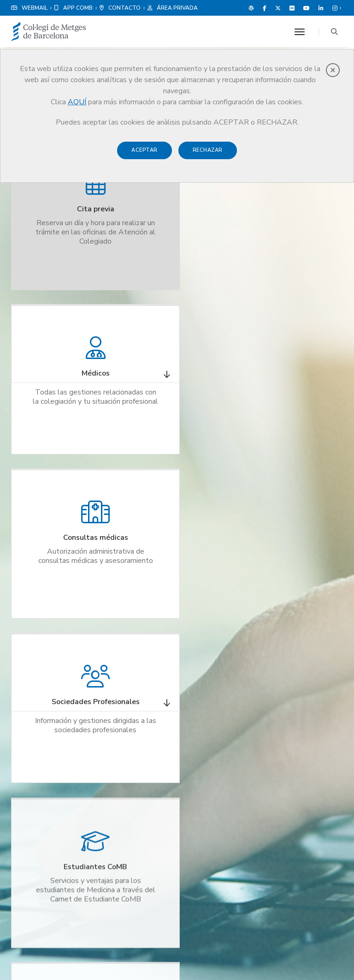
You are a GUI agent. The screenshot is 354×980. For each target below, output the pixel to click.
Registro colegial (134, 705)
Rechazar (208, 150)
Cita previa (125, 693)
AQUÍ (77, 102)
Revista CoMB (216, 711)
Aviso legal (268, 952)
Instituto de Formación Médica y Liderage (138, 749)
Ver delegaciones (311, 770)
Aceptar (145, 150)
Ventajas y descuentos (227, 722)
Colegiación (127, 727)
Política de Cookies (315, 952)
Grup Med (210, 733)
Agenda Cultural (219, 766)
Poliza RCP (212, 689)
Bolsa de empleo (134, 716)
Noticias (209, 700)
